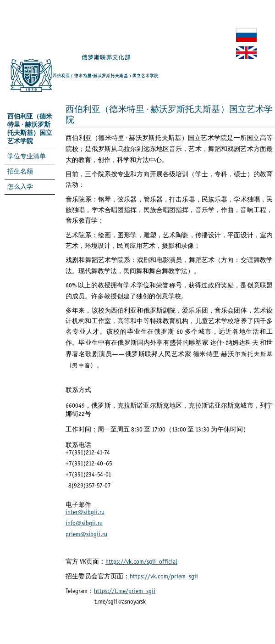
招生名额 (20, 172)
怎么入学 (20, 187)
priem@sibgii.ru (86, 535)
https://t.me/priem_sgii (125, 591)
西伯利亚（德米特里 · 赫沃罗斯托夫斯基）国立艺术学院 (30, 129)
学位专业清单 (27, 157)
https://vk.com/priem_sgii (164, 577)
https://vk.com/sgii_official (141, 562)
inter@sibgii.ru (85, 512)
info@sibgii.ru (84, 524)
